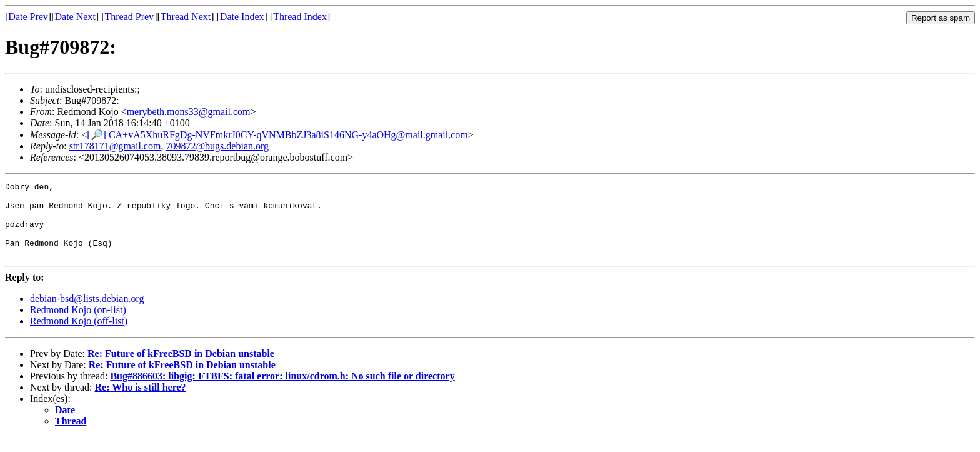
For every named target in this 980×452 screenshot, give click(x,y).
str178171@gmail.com (115, 146)
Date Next (75, 17)
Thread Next (186, 17)
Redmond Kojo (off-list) (79, 336)
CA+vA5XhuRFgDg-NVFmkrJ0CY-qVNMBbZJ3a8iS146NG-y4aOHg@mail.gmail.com (288, 135)
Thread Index (300, 17)
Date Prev (28, 17)
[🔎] (97, 135)
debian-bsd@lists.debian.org (87, 314)
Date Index (242, 17)
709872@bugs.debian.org (217, 146)
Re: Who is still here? (141, 402)
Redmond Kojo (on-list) (78, 325)
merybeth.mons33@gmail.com (189, 112)
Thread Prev (129, 17)
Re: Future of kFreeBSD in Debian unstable (181, 369)
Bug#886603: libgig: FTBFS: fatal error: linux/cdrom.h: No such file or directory (282, 391)
